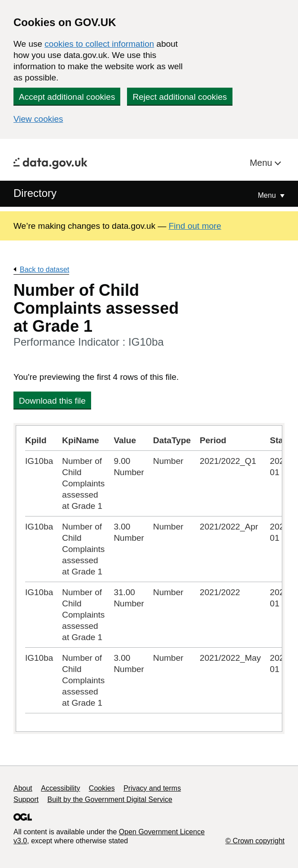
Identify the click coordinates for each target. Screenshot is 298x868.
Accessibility (60, 788)
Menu (262, 163)
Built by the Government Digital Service (110, 799)
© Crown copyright (255, 841)
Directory (35, 193)
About (23, 788)
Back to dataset (44, 269)
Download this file (52, 401)
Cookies (102, 788)
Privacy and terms (152, 788)
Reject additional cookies (180, 97)
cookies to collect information (99, 44)
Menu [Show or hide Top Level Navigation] (268, 195)
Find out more (195, 226)
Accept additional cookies (67, 97)
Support (26, 799)
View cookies (38, 119)
